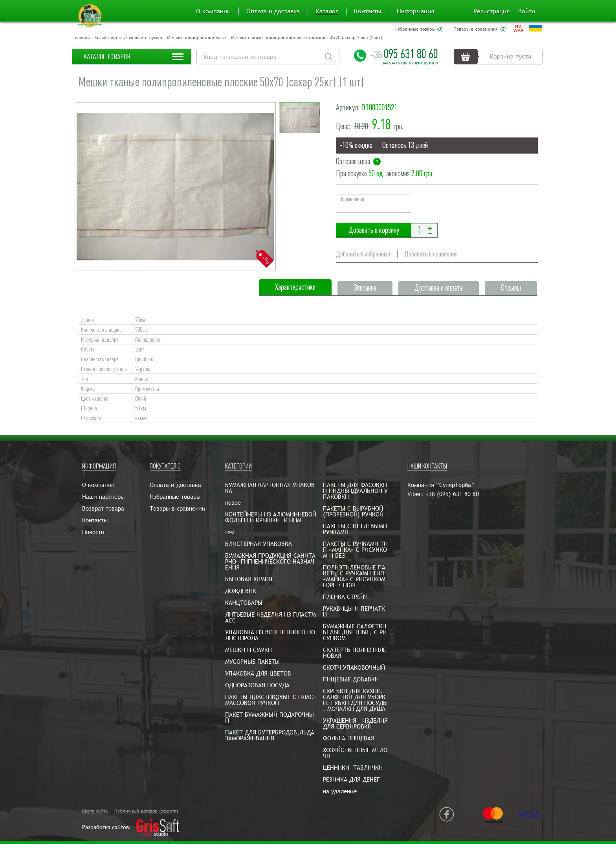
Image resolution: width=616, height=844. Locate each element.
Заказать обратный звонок (410, 63)
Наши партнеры (103, 497)
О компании (213, 11)
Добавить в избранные (363, 254)
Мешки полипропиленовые (197, 38)
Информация (415, 11)
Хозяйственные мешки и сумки (128, 38)
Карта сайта (95, 811)
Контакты (368, 11)
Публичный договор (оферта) (146, 811)
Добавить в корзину (374, 230)
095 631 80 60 (404, 54)
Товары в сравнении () (480, 29)
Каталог (327, 11)
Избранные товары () (418, 29)
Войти (527, 11)
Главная (81, 38)
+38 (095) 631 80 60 (452, 494)
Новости (93, 532)
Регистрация (491, 11)
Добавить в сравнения (431, 254)
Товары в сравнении (178, 508)
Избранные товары (175, 497)
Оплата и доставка (273, 11)
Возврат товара (103, 508)
